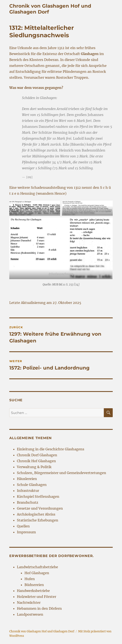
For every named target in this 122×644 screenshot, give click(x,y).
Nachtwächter (29, 603)
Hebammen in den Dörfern (39, 608)
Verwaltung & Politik (34, 467)
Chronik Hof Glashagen (36, 461)
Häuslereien (27, 479)
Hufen (30, 579)
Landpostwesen (30, 614)
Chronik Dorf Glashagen (37, 455)
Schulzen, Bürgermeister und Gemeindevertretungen (62, 473)
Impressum (26, 532)
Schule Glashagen (32, 485)
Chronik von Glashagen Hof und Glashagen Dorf (42, 631)
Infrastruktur (28, 491)
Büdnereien (34, 585)
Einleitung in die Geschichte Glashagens (51, 449)
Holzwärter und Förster (37, 597)
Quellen (23, 526)
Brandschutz (28, 502)
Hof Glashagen (37, 573)
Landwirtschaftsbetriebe (37, 567)
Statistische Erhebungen (38, 520)
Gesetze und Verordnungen (40, 508)
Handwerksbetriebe (33, 591)
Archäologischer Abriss (36, 514)
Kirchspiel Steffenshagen (38, 496)
